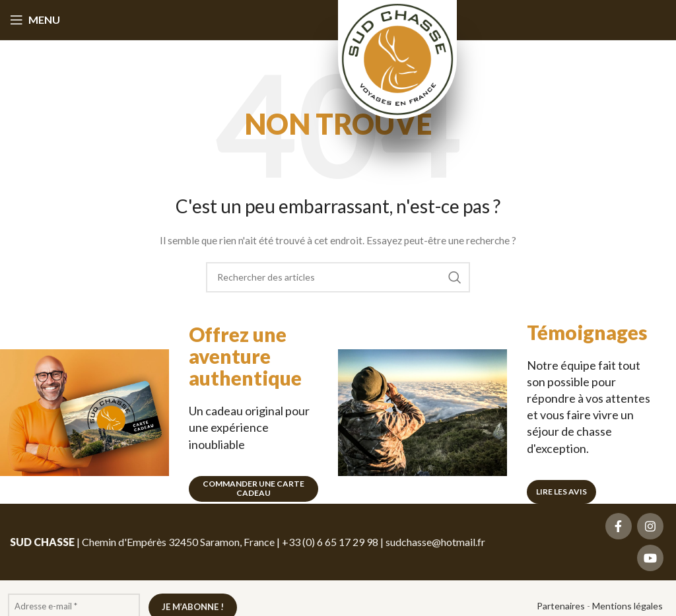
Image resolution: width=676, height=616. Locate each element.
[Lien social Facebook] (619, 526)
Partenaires (561, 606)
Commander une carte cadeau (253, 488)
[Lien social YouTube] (650, 558)
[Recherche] (338, 277)
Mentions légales (627, 606)
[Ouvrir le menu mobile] (35, 20)
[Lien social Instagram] (650, 526)
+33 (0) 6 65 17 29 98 (330, 542)
